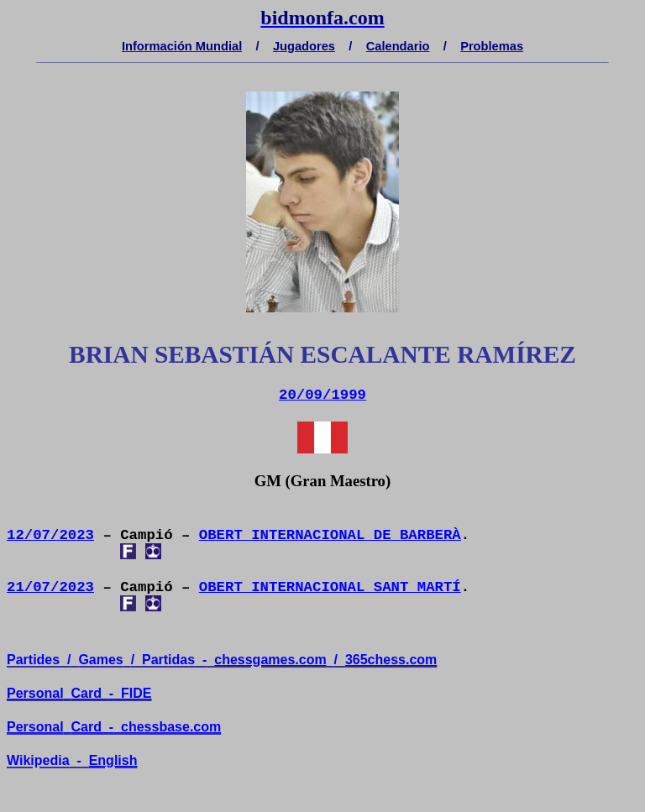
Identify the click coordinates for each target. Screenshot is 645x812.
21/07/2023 (50, 587)
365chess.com (391, 660)
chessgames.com (270, 660)
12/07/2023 (50, 535)
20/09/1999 (322, 395)
